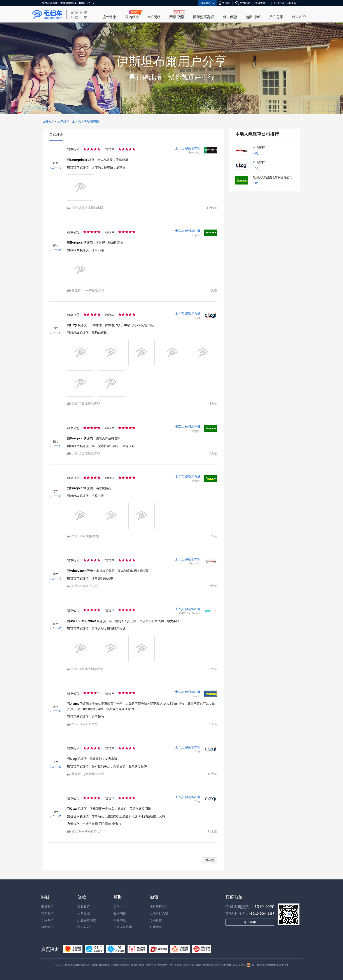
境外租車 (109, 17)
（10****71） (56, 579)
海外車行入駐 (159, 907)
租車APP (299, 17)
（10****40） (56, 333)
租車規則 (84, 927)
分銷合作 (156, 920)
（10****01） (56, 250)
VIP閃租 (154, 17)
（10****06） (56, 628)
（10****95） (56, 446)
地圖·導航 (253, 17)
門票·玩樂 (177, 17)
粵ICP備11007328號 (182, 965)
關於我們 (47, 907)
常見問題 (120, 920)
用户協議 (84, 913)
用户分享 (276, 17)
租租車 (47, 15)
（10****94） (56, 711)
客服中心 (120, 907)
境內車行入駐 (159, 913)
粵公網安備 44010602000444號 (267, 965)
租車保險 (230, 17)
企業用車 (156, 927)
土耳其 (77, 121)
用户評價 (63, 121)
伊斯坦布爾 (91, 121)
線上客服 (250, 922)
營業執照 (163, 965)
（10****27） (56, 767)
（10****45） (56, 496)
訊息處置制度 (87, 920)
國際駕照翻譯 (204, 17)
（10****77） (56, 168)
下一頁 (210, 861)
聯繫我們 (47, 913)
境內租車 (132, 17)
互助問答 (120, 913)
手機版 (224, 3)
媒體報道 (47, 927)
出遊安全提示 (123, 927)
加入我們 (47, 920)
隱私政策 (84, 907)
